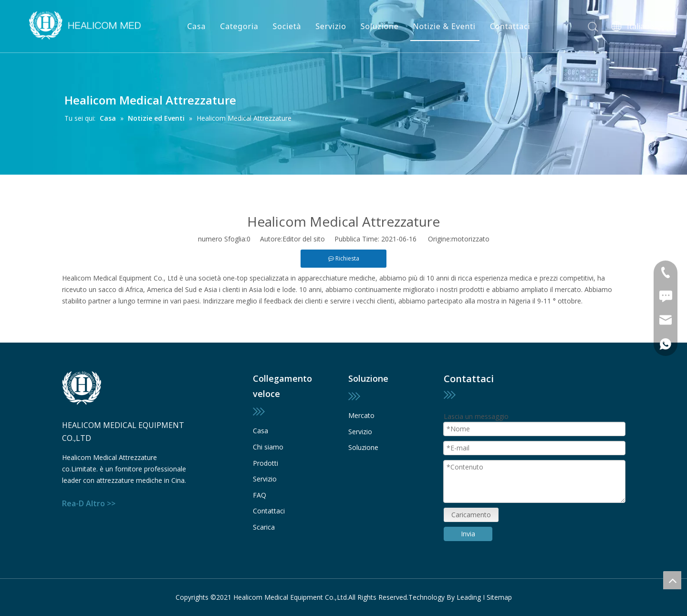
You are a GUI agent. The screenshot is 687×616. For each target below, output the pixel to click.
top (672, 580)
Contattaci (510, 26)
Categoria (239, 26)
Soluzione (380, 26)
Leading (469, 597)
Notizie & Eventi (444, 26)
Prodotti (265, 463)
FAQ (260, 495)
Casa (196, 26)
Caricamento (471, 515)
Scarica (264, 527)
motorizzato (470, 239)
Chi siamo (268, 447)
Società (287, 26)
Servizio (331, 26)
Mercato (361, 415)
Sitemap (499, 597)
